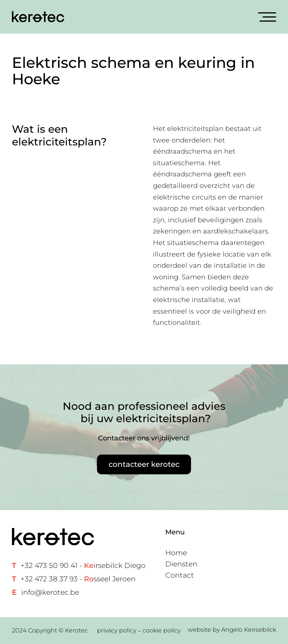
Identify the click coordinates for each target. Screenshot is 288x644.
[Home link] (38, 17)
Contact (180, 575)
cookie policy (162, 630)
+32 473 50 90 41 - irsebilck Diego (83, 566)
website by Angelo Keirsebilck (232, 630)
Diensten (181, 564)
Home (176, 553)
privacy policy (117, 630)
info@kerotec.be (50, 592)
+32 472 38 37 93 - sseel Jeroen (78, 579)
